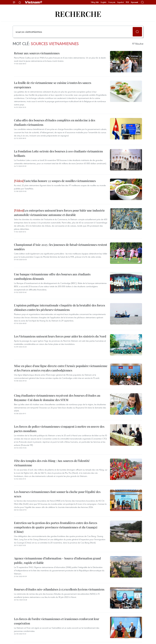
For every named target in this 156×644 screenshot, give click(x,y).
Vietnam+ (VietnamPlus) (34, 2)
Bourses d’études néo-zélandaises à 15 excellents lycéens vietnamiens (59, 589)
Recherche (78, 14)
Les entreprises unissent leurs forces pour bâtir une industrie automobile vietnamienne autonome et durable (59, 213)
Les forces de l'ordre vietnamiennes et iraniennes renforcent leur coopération (57, 621)
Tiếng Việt (95, 2)
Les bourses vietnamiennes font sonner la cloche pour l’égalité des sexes (57, 494)
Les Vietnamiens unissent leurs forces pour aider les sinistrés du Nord (60, 336)
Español (121, 2)
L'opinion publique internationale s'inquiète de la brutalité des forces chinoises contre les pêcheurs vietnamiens (60, 307)
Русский (134, 2)
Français (112, 2)
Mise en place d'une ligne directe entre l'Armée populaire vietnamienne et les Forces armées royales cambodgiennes (61, 368)
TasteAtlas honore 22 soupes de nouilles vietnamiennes (55, 181)
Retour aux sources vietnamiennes (37, 53)
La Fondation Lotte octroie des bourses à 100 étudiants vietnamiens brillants (58, 153)
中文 (127, 2)
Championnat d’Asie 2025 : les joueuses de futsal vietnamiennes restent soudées (61, 247)
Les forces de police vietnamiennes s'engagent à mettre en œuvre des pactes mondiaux (59, 429)
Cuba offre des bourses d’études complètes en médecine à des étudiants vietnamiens (55, 122)
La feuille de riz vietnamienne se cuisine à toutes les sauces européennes (53, 85)
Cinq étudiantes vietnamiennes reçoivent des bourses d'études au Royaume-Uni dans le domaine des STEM (57, 398)
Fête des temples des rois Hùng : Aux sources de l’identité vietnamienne (52, 463)
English (104, 2)
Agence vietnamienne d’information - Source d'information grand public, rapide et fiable (57, 560)
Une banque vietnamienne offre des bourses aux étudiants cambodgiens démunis (52, 276)
